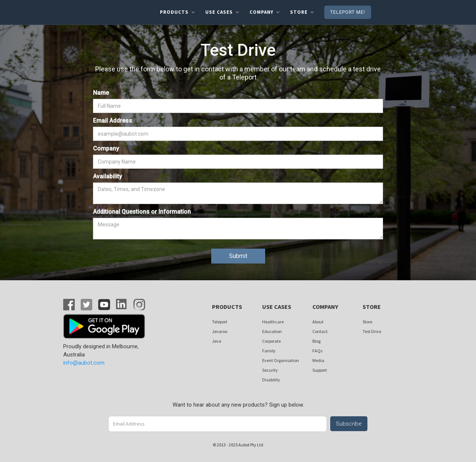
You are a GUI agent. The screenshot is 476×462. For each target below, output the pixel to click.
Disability (271, 380)
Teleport (220, 322)
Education (272, 331)
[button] (177, 12)
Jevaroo (220, 331)
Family (269, 351)
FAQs (317, 351)
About (318, 322)
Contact (320, 331)
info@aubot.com (84, 363)
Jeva (217, 341)
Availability (107, 176)
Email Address (112, 121)
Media (318, 360)
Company (106, 148)
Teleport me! (348, 12)
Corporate (271, 341)
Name (101, 93)
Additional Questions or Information (142, 212)
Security (270, 370)
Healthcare (273, 322)
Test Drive (372, 331)
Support (320, 370)
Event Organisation (281, 360)
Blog (316, 341)
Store (367, 322)
